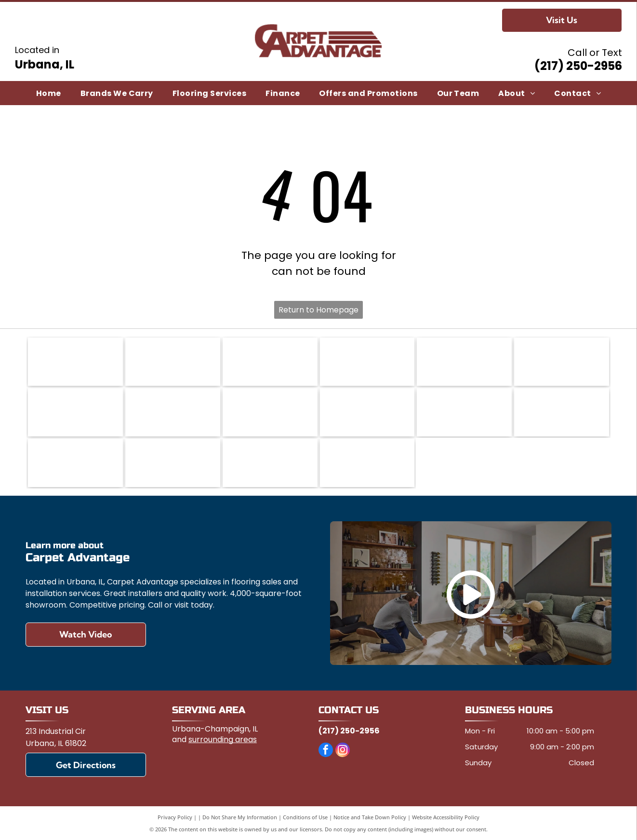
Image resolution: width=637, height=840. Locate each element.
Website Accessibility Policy (446, 817)
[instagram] (343, 751)
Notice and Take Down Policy (370, 817)
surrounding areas (223, 739)
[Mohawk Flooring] (562, 412)
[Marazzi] (464, 412)
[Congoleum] (270, 362)
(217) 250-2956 (578, 66)
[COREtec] (367, 362)
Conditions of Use (305, 817)
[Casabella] (173, 362)
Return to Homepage (318, 310)
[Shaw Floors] (173, 463)
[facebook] (326, 751)
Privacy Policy (175, 817)
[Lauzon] (270, 412)
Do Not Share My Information (240, 817)
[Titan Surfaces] (367, 463)
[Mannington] (367, 412)
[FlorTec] (173, 412)
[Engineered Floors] (75, 412)
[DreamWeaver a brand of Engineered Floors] (562, 362)
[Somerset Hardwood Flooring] (270, 463)
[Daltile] (464, 362)
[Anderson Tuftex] (75, 362)
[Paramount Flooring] (75, 463)
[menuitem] (49, 93)
